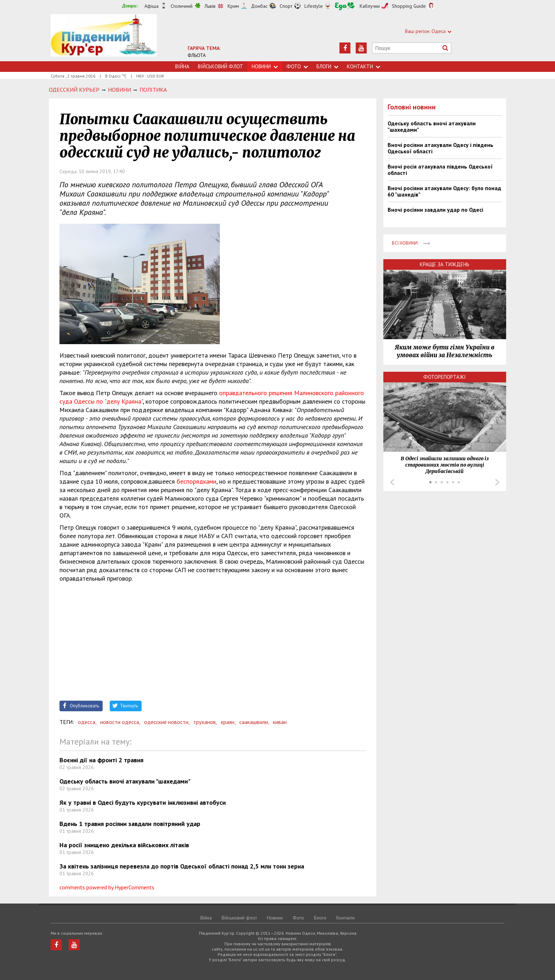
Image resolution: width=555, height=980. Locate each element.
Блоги (327, 66)
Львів (210, 6)
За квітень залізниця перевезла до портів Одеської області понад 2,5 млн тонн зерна (182, 866)
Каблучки (370, 6)
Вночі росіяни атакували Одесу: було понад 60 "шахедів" (444, 191)
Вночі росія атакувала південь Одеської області (440, 170)
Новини (265, 66)
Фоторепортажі (445, 377)
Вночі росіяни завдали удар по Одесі (435, 210)
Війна (182, 66)
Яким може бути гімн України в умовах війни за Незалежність (445, 351)
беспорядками (196, 481)
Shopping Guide (409, 6)
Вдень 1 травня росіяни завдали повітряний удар (130, 824)
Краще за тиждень (445, 264)
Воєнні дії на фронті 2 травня (101, 760)
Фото (297, 66)
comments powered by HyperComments (107, 887)
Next (497, 482)
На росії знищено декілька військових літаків (124, 845)
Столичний (182, 6)
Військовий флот (221, 66)
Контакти (364, 66)
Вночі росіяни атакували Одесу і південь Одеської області (440, 148)
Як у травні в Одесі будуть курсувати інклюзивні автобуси (143, 802)
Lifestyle (314, 6)
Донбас (259, 6)
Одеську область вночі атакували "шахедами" (125, 781)
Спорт (286, 6)
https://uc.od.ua (104, 38)
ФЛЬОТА (197, 55)
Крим (233, 6)
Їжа (345, 6)
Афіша (151, 6)
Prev (392, 482)
